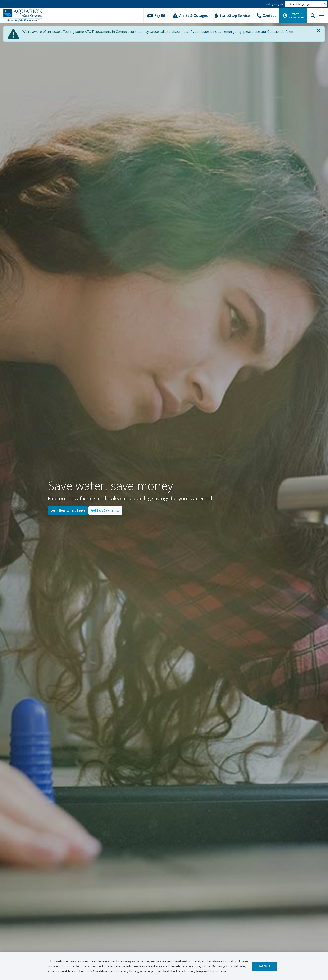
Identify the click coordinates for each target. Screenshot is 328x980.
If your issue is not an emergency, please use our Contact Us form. (242, 32)
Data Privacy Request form (197, 971)
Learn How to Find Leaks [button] (68, 510)
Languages (274, 4)
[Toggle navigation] (322, 15)
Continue (265, 966)
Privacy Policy (128, 971)
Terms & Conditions (94, 971)
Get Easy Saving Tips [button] (105, 510)
